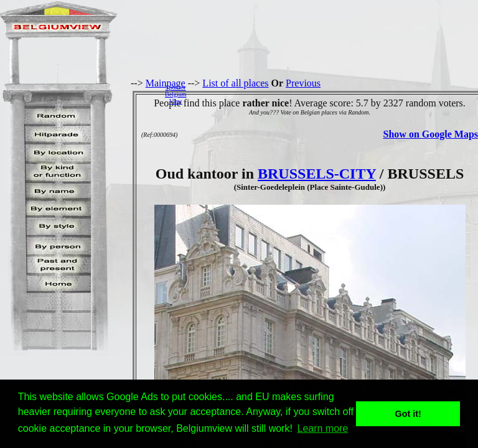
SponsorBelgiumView (176, 94)
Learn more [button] (323, 428)
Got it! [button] (408, 414)
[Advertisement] (335, 94)
